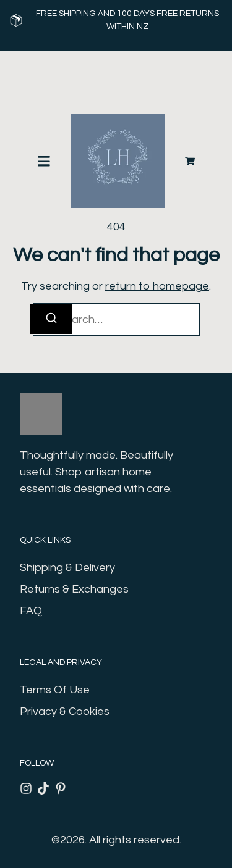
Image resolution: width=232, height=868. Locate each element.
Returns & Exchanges (74, 589)
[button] (44, 161)
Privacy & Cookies (65, 712)
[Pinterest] (61, 788)
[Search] (51, 319)
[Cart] (190, 161)
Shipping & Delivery (67, 568)
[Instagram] (26, 788)
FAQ (31, 611)
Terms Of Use (55, 690)
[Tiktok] (43, 788)
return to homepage (157, 286)
